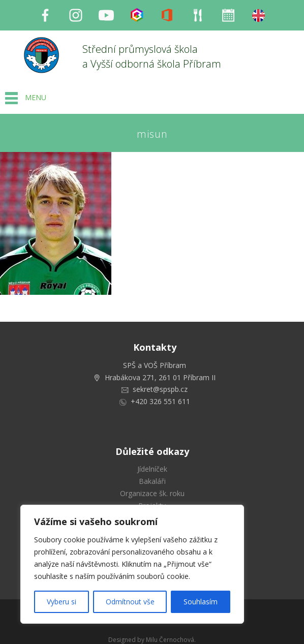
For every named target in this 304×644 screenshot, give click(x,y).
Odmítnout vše (130, 602)
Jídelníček (152, 469)
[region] (132, 564)
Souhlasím (201, 602)
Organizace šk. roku (152, 493)
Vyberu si (62, 602)
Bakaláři (152, 481)
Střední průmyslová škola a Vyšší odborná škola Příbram (152, 56)
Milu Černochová (170, 640)
